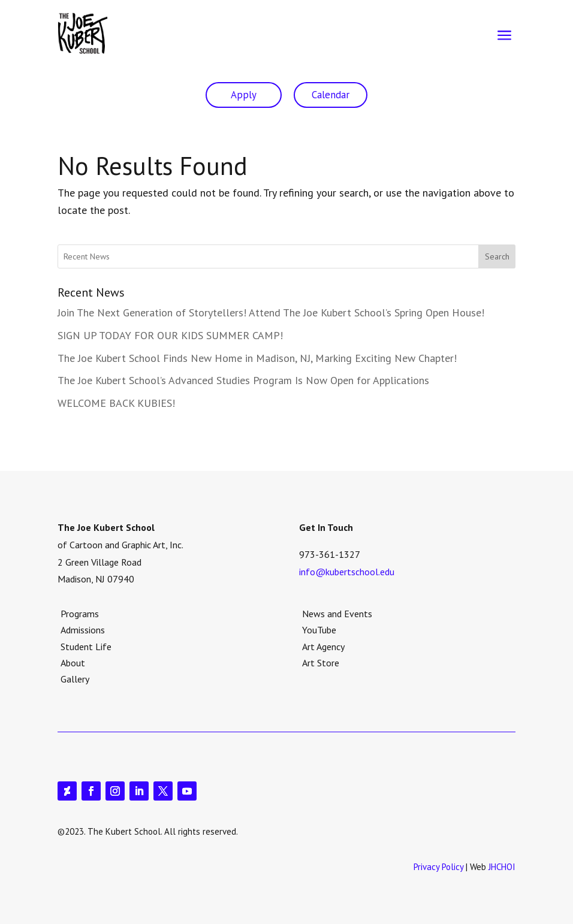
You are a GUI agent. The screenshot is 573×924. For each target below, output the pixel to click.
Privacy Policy (438, 867)
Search (497, 256)
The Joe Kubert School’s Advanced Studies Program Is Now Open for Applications (243, 380)
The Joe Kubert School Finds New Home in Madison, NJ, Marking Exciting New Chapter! (257, 358)
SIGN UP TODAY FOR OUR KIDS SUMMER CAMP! (170, 335)
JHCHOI (502, 867)
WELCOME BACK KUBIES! (116, 403)
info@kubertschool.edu (347, 572)
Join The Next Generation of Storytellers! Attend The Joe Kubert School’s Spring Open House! (271, 312)
